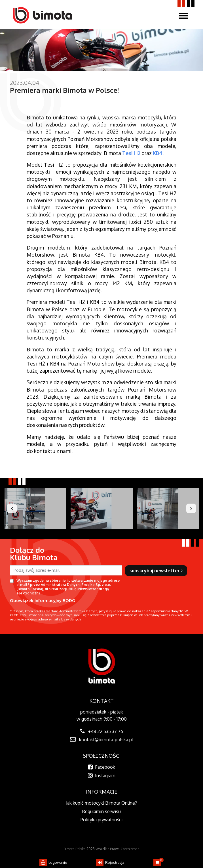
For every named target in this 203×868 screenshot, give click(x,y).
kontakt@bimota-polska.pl (106, 740)
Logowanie (53, 862)
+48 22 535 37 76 (106, 731)
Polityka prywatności (102, 820)
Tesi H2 (131, 153)
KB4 (158, 153)
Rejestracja (110, 862)
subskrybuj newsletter (156, 571)
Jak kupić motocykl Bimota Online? (102, 803)
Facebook (102, 767)
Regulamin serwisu (102, 811)
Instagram (102, 775)
